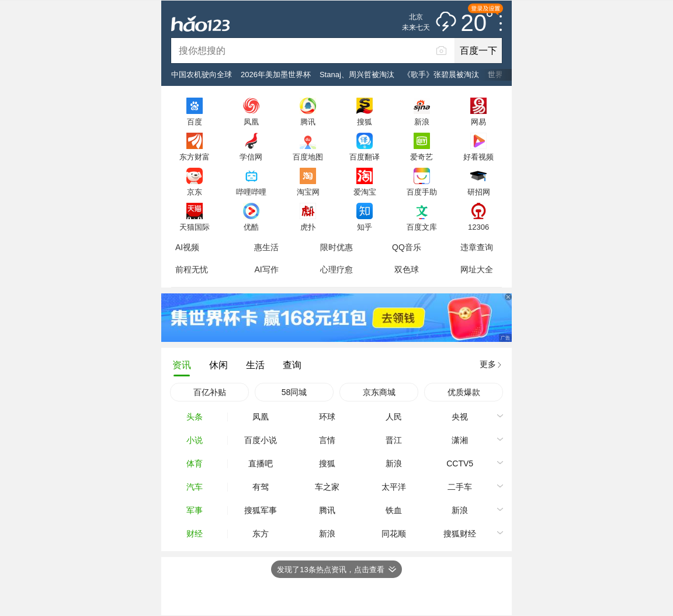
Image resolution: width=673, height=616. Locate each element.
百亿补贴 (210, 392)
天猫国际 (195, 227)
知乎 (365, 227)
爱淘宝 (365, 192)
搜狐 (365, 122)
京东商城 (379, 392)
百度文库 (422, 227)
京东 (195, 192)
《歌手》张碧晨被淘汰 (441, 75)
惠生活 (266, 247)
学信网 (251, 157)
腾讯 (308, 122)
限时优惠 (336, 247)
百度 (195, 122)
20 (477, 23)
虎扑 (308, 227)
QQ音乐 (407, 247)
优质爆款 (464, 392)
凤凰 (251, 122)
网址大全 (477, 269)
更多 (488, 364)
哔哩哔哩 (251, 192)
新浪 (422, 122)
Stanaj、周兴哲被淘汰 (357, 75)
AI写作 (266, 269)
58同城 (294, 392)
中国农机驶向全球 (202, 75)
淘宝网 (308, 192)
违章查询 (477, 247)
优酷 (251, 227)
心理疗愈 (336, 269)
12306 (478, 227)
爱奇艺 (422, 157)
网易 (478, 122)
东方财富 (195, 157)
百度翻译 (365, 157)
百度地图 (308, 157)
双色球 (407, 269)
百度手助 (422, 192)
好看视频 (478, 157)
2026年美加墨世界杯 (276, 75)
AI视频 (187, 247)
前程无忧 (192, 269)
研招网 (479, 192)
